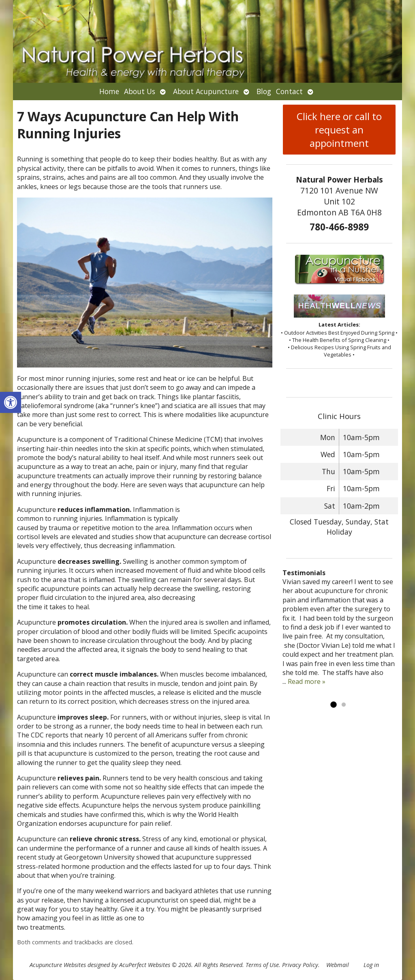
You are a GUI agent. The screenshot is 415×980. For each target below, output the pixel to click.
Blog (264, 91)
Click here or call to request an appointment (339, 130)
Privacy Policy (300, 965)
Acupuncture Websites (58, 965)
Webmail (338, 965)
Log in (371, 965)
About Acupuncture (206, 91)
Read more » (307, 681)
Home (109, 91)
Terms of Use (262, 965)
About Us (140, 91)
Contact (289, 91)
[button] (11, 402)
